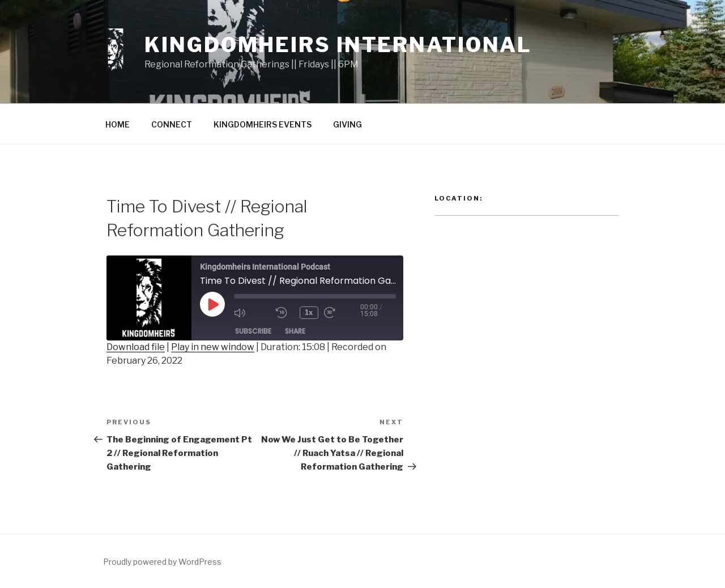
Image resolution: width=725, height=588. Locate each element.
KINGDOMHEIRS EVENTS (263, 124)
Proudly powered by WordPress (162, 562)
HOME (118, 124)
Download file (136, 347)
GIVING (347, 124)
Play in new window (213, 347)
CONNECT (172, 124)
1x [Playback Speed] (309, 312)
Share (295, 331)
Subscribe (253, 331)
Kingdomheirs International (338, 45)
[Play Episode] (212, 304)
